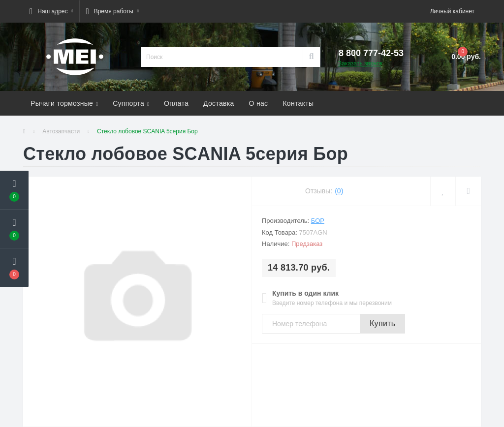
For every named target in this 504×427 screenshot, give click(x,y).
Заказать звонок (360, 63)
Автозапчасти (61, 131)
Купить (382, 323)
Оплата (176, 103)
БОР (318, 221)
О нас (259, 103)
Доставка (219, 103)
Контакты (298, 103)
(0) (339, 191)
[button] (51, 11)
